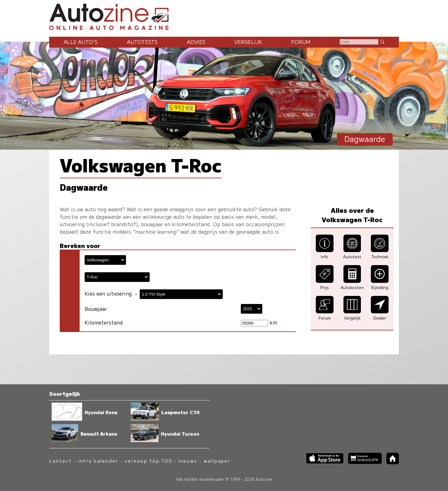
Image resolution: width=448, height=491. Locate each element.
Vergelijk (248, 42)
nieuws (188, 461)
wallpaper (217, 461)
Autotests (142, 42)
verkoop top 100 (148, 461)
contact (61, 461)
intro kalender (98, 461)
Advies (196, 42)
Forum (301, 42)
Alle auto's (81, 42)
